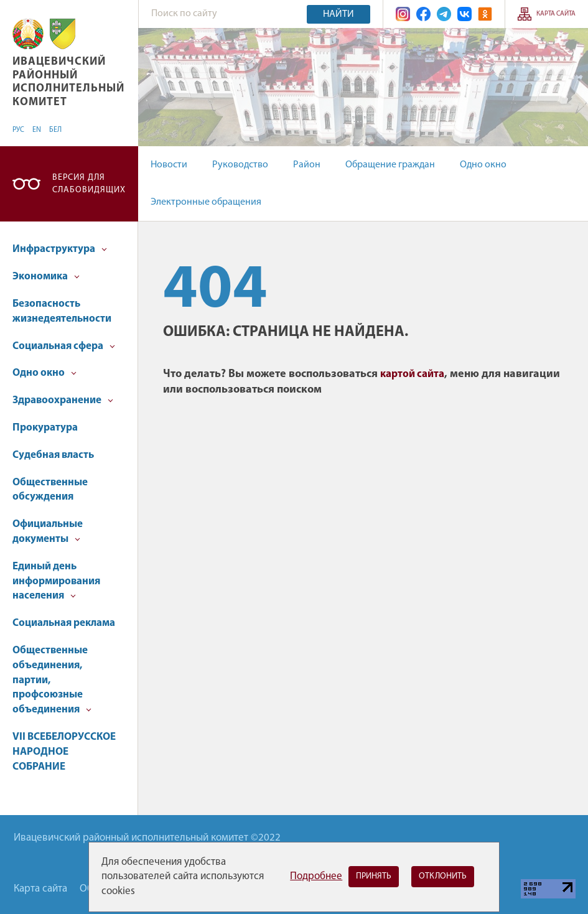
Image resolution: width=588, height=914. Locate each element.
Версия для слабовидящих (89, 184)
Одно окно (483, 165)
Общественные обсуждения (50, 490)
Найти (338, 14)
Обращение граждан (390, 165)
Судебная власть (53, 455)
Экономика (46, 277)
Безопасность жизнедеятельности (62, 311)
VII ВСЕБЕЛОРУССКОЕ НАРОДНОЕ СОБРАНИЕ (64, 752)
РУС (18, 130)
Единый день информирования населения (56, 581)
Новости (169, 165)
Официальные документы (48, 532)
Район (307, 165)
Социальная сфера (64, 346)
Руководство (240, 165)
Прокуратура (45, 428)
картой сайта (412, 374)
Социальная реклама (64, 623)
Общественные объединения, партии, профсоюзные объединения (52, 680)
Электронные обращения (206, 202)
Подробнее (316, 876)
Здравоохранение (63, 400)
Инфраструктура (60, 249)
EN (37, 130)
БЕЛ (55, 130)
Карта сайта (556, 14)
